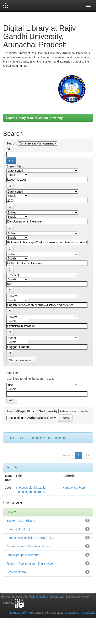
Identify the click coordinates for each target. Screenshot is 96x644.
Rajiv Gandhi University (44, 597)
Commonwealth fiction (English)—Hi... (31, 538)
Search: (12, 143)
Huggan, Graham (73, 488)
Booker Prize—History (21, 521)
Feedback (88, 613)
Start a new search (21, 360)
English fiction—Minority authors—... (30, 546)
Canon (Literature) (18, 529)
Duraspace (72, 613)
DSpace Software (22, 613)
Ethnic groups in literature (23, 555)
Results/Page (16, 411)
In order (83, 411)
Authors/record (38, 418)
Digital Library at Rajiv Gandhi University (34, 118)
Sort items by (48, 411)
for (8, 149)
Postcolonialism (17, 572)
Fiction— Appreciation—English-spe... (31, 563)
